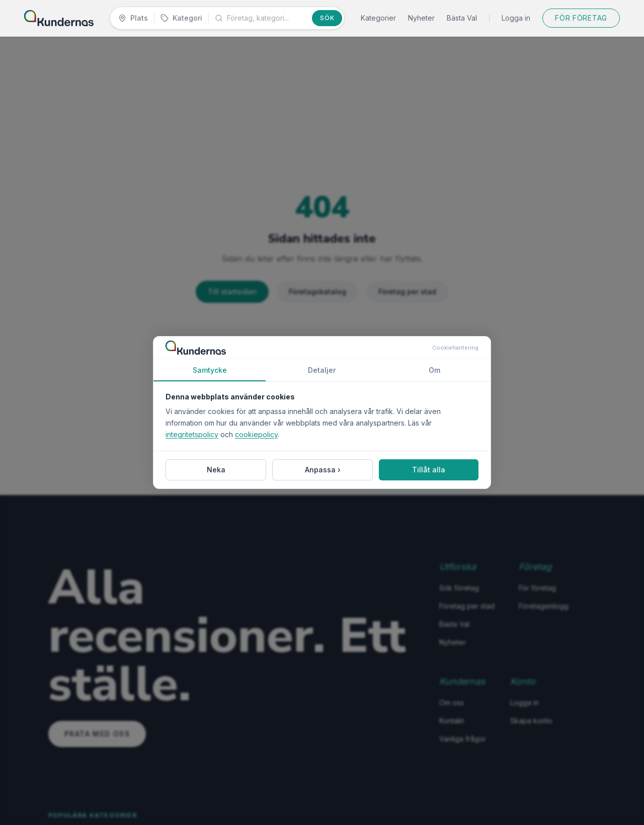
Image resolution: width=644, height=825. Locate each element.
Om (434, 370)
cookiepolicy (256, 434)
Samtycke (210, 374)
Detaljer (322, 370)
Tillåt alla (429, 470)
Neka (216, 470)
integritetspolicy (192, 434)
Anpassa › (323, 470)
